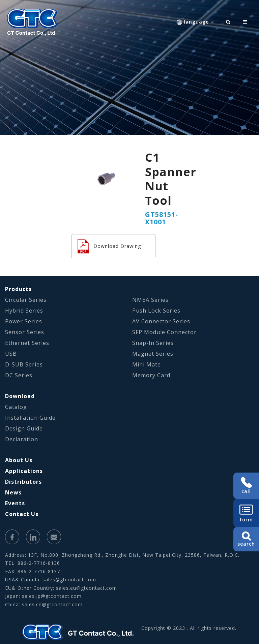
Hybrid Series (24, 311)
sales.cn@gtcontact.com (52, 604)
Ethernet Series (27, 343)
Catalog (16, 407)
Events (15, 503)
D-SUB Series (24, 364)
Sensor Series (25, 332)
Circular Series (26, 300)
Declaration (22, 439)
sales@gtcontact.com (69, 579)
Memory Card (151, 375)
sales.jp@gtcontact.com (52, 596)
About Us (19, 460)
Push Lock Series (156, 311)
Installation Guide (30, 418)
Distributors (23, 482)
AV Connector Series (161, 321)
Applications (24, 471)
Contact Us (22, 514)
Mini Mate (147, 364)
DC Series (19, 375)
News (13, 492)
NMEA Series (150, 300)
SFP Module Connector (164, 332)
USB (11, 354)
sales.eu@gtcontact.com (87, 588)
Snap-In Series (153, 343)
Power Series (24, 321)
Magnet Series (153, 354)
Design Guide (24, 428)
